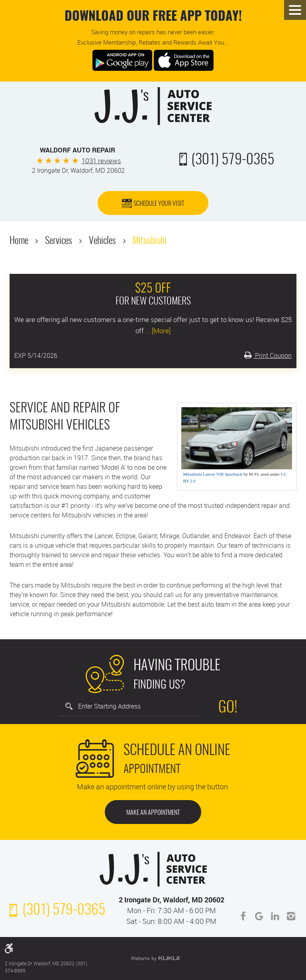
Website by (155, 959)
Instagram (291, 916)
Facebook (243, 916)
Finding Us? (177, 674)
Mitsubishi (150, 241)
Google (259, 916)
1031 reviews (101, 161)
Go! (228, 708)
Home (19, 241)
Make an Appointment (153, 813)
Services (59, 241)
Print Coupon (273, 355)
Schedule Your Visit (159, 204)
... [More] (157, 331)
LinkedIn (275, 916)
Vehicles (102, 241)
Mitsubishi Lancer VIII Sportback (213, 474)
